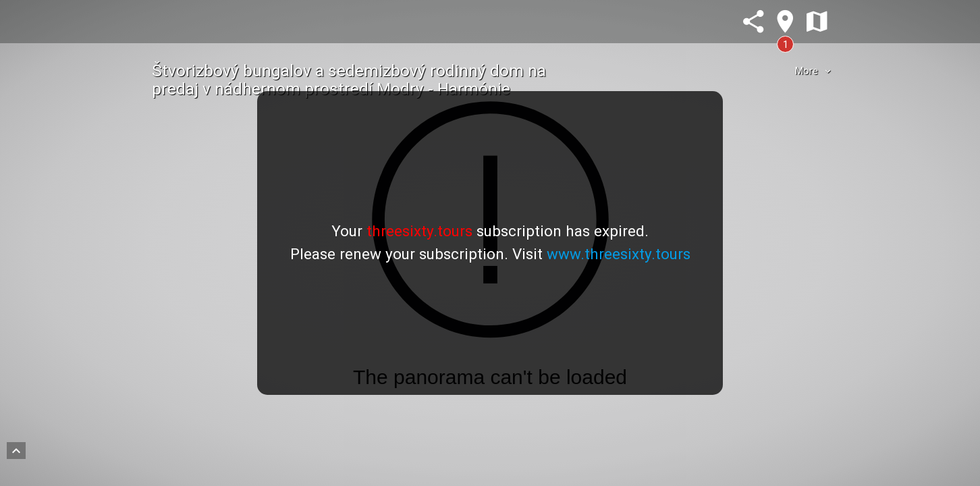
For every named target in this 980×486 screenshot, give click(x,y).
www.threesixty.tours (619, 254)
